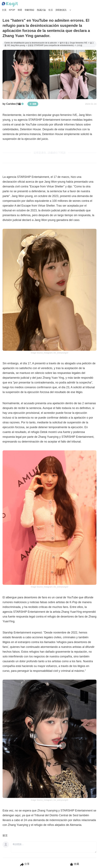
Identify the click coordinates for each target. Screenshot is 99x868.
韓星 (20, 10)
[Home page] (10, 4)
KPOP (12, 10)
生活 (51, 10)
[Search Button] (70, 10)
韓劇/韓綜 (29, 10)
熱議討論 (41, 10)
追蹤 (33, 104)
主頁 (4, 10)
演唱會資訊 (61, 10)
